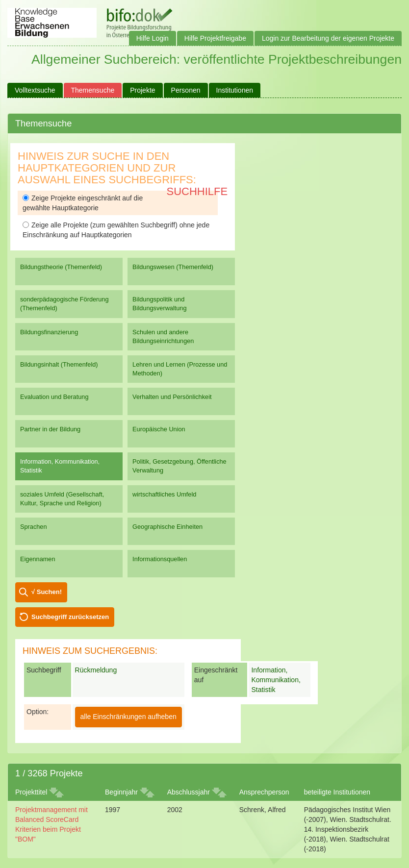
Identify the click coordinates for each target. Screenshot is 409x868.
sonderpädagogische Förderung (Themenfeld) (64, 304)
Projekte (142, 90)
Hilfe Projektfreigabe (215, 38)
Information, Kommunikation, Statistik (60, 466)
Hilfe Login (153, 38)
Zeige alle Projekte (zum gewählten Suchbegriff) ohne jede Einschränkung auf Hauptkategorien (116, 230)
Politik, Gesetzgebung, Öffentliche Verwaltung (179, 466)
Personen (186, 90)
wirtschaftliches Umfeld (164, 494)
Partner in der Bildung (50, 429)
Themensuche (93, 90)
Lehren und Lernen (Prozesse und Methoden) (180, 369)
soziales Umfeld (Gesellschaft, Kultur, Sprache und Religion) (62, 499)
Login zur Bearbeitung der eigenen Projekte (328, 38)
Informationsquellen (160, 559)
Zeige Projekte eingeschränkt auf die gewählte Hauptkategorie (83, 203)
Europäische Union (159, 429)
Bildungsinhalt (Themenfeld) (59, 364)
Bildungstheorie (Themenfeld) (61, 267)
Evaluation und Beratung (54, 397)
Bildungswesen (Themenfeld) (173, 267)
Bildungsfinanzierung (49, 332)
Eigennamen (38, 559)
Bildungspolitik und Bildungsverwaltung (159, 304)
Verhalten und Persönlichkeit (172, 397)
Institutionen (235, 90)
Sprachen (34, 527)
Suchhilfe (197, 191)
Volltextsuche (35, 90)
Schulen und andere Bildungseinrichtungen (163, 336)
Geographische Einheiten (167, 527)
